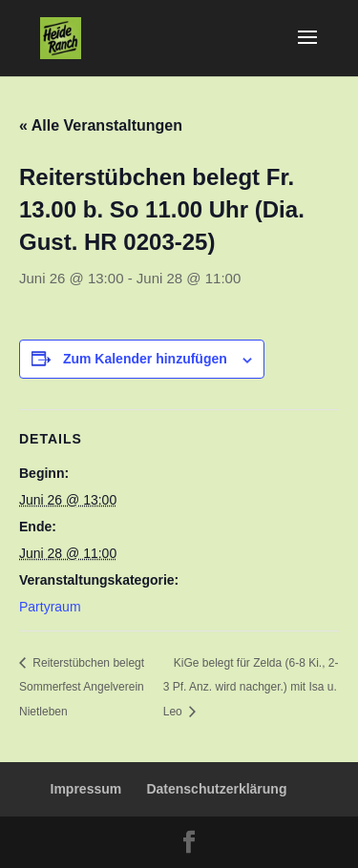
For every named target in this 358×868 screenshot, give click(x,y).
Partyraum (50, 607)
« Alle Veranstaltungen (101, 125)
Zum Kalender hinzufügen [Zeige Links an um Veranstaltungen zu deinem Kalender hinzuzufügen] (145, 359)
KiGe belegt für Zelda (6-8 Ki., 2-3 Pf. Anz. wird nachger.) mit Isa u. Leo (251, 687)
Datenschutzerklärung (216, 789)
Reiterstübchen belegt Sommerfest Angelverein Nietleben (82, 687)
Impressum (86, 789)
